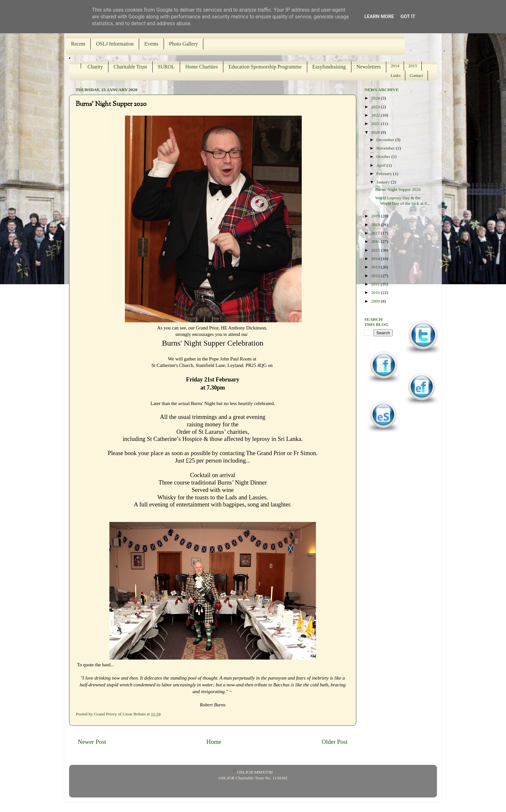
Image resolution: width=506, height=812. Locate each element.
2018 (376, 225)
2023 (376, 107)
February (385, 174)
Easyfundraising (329, 67)
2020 (376, 132)
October (384, 156)
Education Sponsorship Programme (265, 67)
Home (214, 742)
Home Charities (202, 67)
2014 (395, 66)
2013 (376, 267)
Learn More (379, 16)
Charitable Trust (130, 67)
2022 (376, 115)
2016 (376, 241)
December (386, 140)
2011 (376, 284)
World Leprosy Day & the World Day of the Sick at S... (403, 200)
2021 (376, 124)
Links (396, 75)
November (386, 148)
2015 (413, 66)
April (381, 165)
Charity (95, 67)
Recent (78, 44)
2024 (376, 98)
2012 (376, 276)
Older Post (335, 742)
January (384, 182)
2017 (376, 233)
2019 (376, 216)
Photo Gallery (183, 44)
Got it (408, 16)
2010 (376, 292)
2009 (376, 301)
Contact (416, 75)
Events (151, 44)
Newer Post (92, 742)
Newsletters (369, 67)
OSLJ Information (115, 44)
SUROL (166, 67)
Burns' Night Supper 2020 (398, 189)
